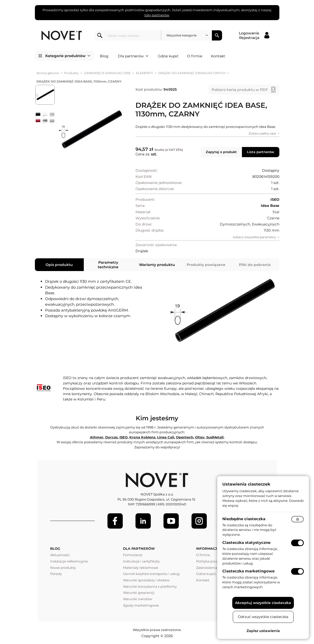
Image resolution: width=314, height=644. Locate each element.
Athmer (97, 437)
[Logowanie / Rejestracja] (254, 35)
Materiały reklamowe (141, 568)
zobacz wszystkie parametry (254, 237)
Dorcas (111, 437)
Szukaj (217, 35)
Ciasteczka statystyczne (246, 542)
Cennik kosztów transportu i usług (151, 574)
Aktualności (60, 555)
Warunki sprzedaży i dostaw (146, 580)
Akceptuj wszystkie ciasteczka (263, 603)
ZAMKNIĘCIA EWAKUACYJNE (107, 73)
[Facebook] (115, 521)
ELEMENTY (145, 73)
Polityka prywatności (213, 561)
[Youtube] (171, 521)
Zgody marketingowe (141, 605)
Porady (56, 574)
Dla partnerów (133, 56)
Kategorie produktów (68, 56)
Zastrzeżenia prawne (213, 568)
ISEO (124, 437)
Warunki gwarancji (139, 593)
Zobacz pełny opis (262, 133)
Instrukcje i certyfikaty (141, 561)
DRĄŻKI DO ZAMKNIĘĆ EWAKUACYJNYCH (192, 73)
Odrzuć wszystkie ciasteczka (263, 617)
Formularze (133, 555)
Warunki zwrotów (138, 599)
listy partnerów (157, 15)
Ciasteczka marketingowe (248, 571)
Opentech (185, 437)
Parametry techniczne (108, 265)
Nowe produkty (63, 568)
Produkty (71, 73)
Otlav (200, 437)
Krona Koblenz (142, 437)
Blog (104, 56)
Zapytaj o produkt (221, 152)
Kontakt (218, 56)
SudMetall (215, 437)
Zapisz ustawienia (263, 631)
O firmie (195, 56)
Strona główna (48, 73)
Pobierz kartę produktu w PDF (240, 90)
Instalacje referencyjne (69, 561)
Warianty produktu (157, 265)
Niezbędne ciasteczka (244, 519)
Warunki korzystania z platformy (150, 586)
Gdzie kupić (168, 56)
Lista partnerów (261, 152)
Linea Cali (166, 437)
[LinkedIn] (143, 521)
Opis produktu (59, 265)
